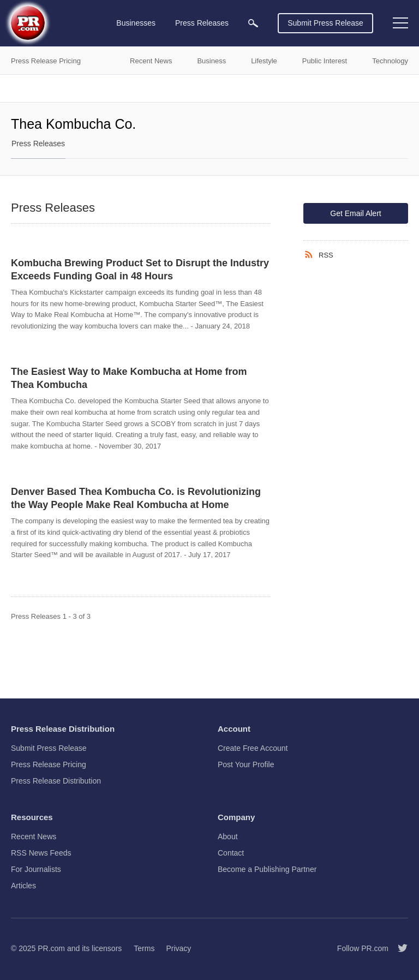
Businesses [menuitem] (136, 23)
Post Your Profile (246, 764)
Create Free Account (253, 748)
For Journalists (36, 869)
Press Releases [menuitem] (202, 23)
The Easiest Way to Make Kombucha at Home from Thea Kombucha (129, 378)
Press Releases (38, 144)
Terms (144, 948)
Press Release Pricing (49, 764)
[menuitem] (253, 23)
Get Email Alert (355, 213)
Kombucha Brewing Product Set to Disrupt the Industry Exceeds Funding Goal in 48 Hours (140, 270)
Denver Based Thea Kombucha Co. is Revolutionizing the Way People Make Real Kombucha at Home (136, 498)
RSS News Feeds (41, 853)
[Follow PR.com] (398, 948)
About (228, 836)
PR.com (51, 948)
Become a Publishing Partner (267, 869)
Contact (231, 853)
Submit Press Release (325, 23)
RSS (326, 255)
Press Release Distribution (56, 781)
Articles (23, 886)
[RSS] (311, 255)
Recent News (34, 836)
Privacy (178, 948)
